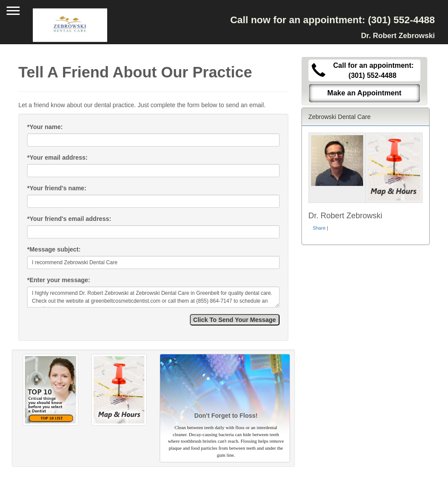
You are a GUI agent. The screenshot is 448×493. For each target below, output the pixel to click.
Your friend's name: (57, 188)
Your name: (45, 127)
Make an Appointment (364, 93)
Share (319, 228)
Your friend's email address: (69, 219)
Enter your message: (59, 280)
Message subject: (54, 249)
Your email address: (57, 157)
